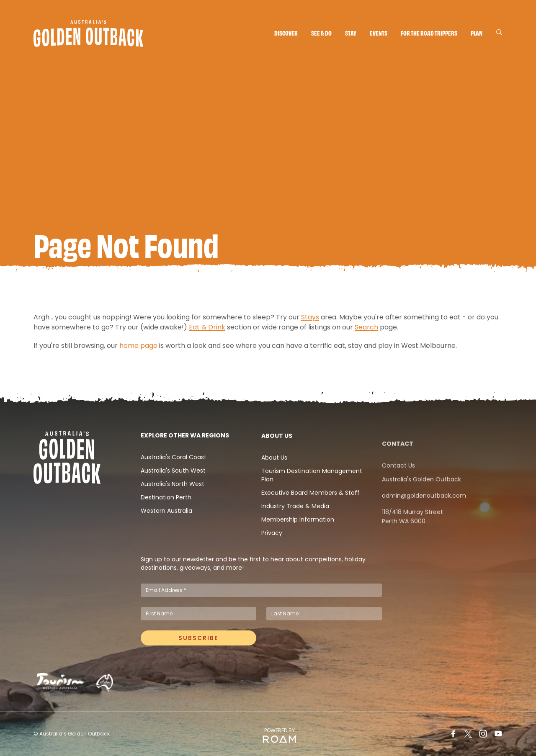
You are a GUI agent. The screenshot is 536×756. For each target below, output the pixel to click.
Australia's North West (173, 505)
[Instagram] (483, 734)
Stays (310, 320)
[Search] (499, 32)
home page (138, 349)
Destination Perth (166, 518)
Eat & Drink (207, 330)
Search (366, 330)
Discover (286, 33)
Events (379, 33)
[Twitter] (468, 734)
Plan (477, 33)
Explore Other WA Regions (185, 456)
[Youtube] (498, 734)
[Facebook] (453, 734)
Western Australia (166, 532)
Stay (351, 33)
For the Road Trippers (429, 33)
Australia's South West (173, 491)
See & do (321, 33)
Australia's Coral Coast (174, 478)
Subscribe (198, 641)
